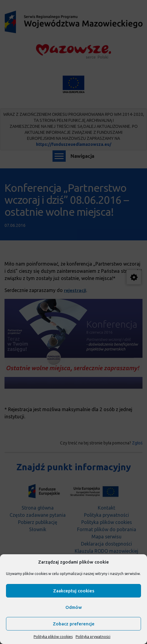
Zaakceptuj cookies (74, 591)
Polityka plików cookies (53, 637)
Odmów (74, 607)
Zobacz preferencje (74, 624)
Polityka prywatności (93, 637)
